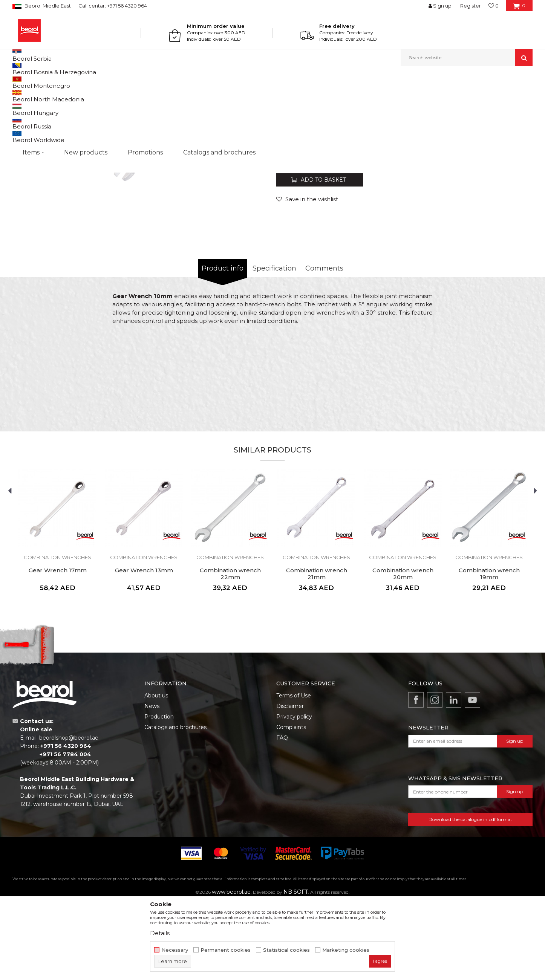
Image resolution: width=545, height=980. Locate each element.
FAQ (282, 815)
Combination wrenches (147, 82)
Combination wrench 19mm (489, 651)
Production (159, 794)
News (152, 784)
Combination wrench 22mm (230, 651)
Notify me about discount (501, 230)
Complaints (291, 805)
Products (41, 82)
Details (160, 933)
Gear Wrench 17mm (58, 648)
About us (156, 773)
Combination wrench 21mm (317, 651)
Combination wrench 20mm (403, 651)
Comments (324, 346)
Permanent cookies (226, 950)
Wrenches (106, 82)
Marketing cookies (346, 950)
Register (471, 6)
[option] (45, 129)
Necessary (175, 950)
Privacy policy (294, 794)
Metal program (73, 82)
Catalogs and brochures (175, 805)
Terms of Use (294, 773)
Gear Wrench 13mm (144, 648)
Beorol (19, 82)
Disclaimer (290, 784)
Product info (223, 346)
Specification (274, 346)
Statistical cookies (286, 950)
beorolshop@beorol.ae (69, 815)
